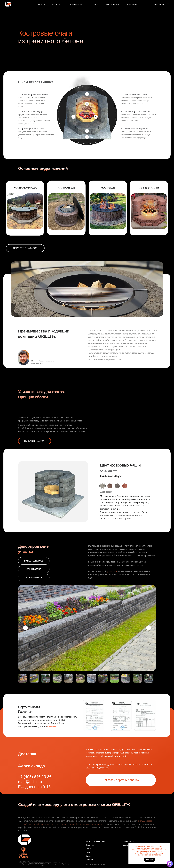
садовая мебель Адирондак (40, 824)
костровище (84, 824)
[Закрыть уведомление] (168, 845)
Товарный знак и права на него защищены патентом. (44, 862)
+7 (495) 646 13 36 (152, 5)
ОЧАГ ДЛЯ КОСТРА (149, 188)
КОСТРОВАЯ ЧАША (25, 188)
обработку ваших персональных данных (149, 850)
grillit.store (112, 571)
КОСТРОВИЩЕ (66, 188)
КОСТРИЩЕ (108, 188)
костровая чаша (98, 824)
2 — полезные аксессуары (31, 112)
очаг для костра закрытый (66, 824)
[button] (93, 715)
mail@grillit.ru (30, 782)
